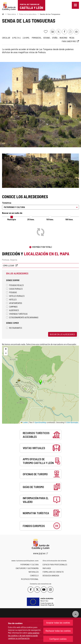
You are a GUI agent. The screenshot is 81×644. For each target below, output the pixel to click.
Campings (12, 307)
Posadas (12, 292)
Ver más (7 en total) (42, 247)
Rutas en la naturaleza (28, 14)
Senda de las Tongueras (50, 14)
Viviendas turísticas (17, 314)
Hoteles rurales (15, 296)
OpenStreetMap (40, 423)
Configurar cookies (58, 639)
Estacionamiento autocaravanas (22, 317)
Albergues (13, 310)
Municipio (12, 219)
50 (50, 219)
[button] (6, 349)
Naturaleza (12, 14)
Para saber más (69, 41)
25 (31, 219)
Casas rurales (14, 289)
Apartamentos (14, 303)
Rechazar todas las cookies (58, 631)
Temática (7, 203)
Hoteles (11, 299)
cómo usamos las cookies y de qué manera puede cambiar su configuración (24, 635)
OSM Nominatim (72, 423)
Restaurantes (14, 328)
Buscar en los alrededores (62, 334)
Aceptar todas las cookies (58, 623)
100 (69, 219)
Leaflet (24, 423)
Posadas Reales (15, 285)
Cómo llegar (9, 265)
